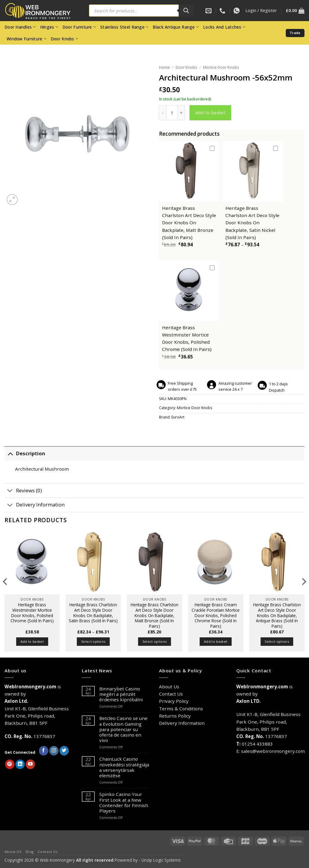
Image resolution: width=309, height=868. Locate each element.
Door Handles (20, 27)
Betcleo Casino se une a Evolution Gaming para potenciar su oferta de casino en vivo (123, 729)
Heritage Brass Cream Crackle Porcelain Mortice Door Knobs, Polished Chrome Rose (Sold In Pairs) (216, 615)
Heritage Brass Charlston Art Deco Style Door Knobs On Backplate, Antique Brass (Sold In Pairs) (277, 615)
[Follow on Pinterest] (10, 764)
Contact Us (171, 694)
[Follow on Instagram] (54, 751)
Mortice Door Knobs (221, 67)
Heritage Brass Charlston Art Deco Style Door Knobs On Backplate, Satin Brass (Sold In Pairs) (93, 613)
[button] (261, 11)
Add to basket (210, 112)
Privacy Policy (174, 701)
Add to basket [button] (32, 641)
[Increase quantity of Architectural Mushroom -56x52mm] (181, 113)
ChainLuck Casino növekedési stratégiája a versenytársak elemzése (124, 767)
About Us (169, 687)
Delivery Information (35, 505)
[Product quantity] (172, 113)
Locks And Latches (224, 27)
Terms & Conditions (181, 709)
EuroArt (178, 417)
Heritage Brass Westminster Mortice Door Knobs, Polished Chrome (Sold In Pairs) (32, 613)
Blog (30, 852)
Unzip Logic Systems (161, 860)
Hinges (49, 27)
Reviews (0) (23, 491)
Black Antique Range (176, 27)
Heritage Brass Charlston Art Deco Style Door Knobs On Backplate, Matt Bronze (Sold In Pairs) (189, 223)
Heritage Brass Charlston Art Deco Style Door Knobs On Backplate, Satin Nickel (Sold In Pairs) (252, 223)
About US (13, 852)
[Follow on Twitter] (64, 751)
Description (25, 454)
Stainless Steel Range (124, 27)
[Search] (186, 11)
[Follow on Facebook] (44, 751)
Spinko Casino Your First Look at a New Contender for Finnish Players (124, 802)
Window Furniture (27, 39)
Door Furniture (79, 27)
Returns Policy (175, 716)
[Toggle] (10, 454)
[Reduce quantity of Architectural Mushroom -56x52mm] (163, 113)
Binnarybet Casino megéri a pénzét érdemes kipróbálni (121, 694)
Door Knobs (64, 39)
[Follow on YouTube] (30, 764)
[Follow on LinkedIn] (20, 764)
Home (164, 67)
